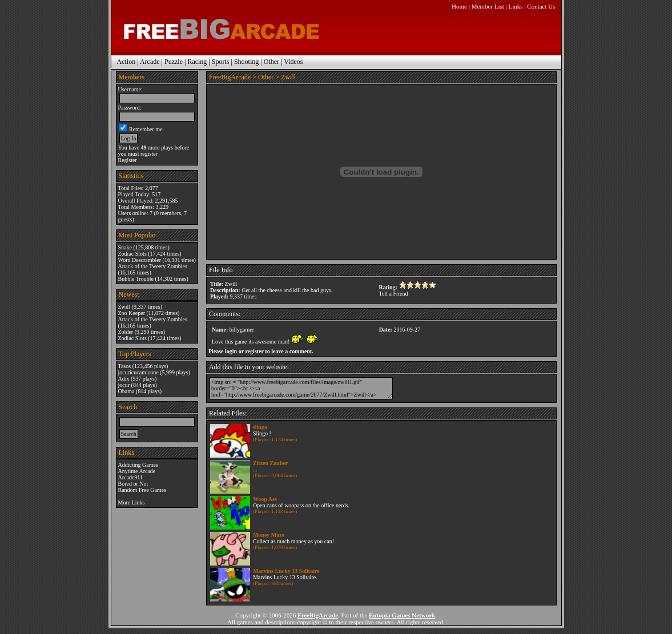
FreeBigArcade (230, 77)
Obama (126, 391)
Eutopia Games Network (402, 615)
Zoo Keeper (132, 313)
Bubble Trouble (136, 279)
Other (271, 62)
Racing (197, 62)
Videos (293, 62)
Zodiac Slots (132, 254)
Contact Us (541, 6)
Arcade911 (131, 477)
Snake (125, 247)
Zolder (126, 332)
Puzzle (174, 62)
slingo (260, 427)
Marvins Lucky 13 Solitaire (286, 571)
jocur (124, 385)
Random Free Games (142, 490)
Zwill (124, 307)
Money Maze (269, 535)
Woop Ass (265, 499)
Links (516, 6)
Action (126, 62)
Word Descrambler (140, 260)
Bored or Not (133, 484)
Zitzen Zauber (270, 463)
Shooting (246, 62)
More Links (132, 502)
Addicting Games (138, 465)
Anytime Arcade (137, 471)
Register (128, 160)
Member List (488, 6)
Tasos (125, 366)
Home (459, 6)
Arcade (150, 62)
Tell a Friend (394, 294)
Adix (124, 379)
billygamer (242, 330)
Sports (221, 62)
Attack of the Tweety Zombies (153, 266)
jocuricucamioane (138, 372)
